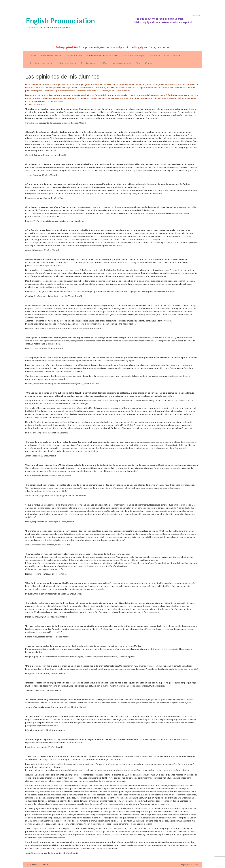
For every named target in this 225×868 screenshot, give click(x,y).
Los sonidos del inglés (134, 55)
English (196, 15)
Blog (138, 63)
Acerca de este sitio (51, 55)
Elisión (104, 63)
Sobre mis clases (74, 55)
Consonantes (172, 55)
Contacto (150, 63)
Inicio (33, 55)
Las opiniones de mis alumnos (103, 55)
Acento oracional (122, 63)
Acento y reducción (41, 63)
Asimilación (88, 63)
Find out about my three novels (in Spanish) (159, 19)
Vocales (155, 55)
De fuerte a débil (66, 63)
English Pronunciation (60, 21)
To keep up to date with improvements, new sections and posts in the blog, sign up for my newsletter (112, 47)
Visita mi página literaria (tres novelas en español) (163, 22)
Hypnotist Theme (191, 865)
